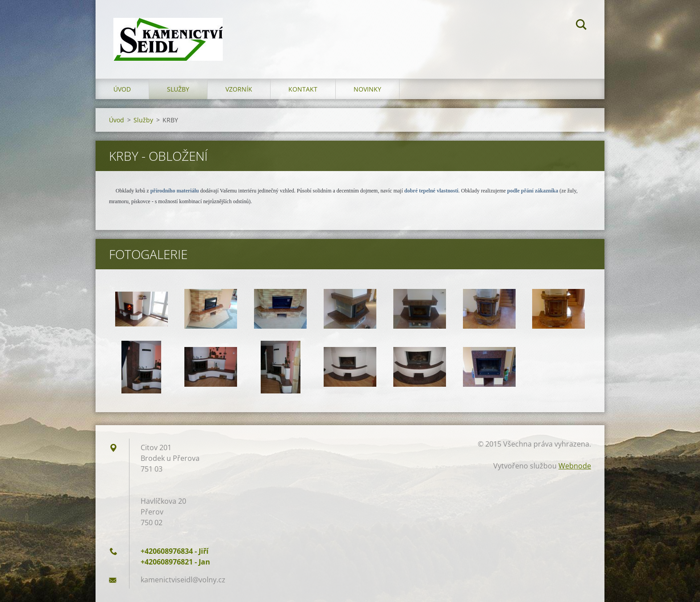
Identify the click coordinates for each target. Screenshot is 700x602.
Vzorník (239, 89)
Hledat (581, 26)
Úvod (122, 89)
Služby (178, 89)
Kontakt (303, 89)
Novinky (367, 89)
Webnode (575, 466)
